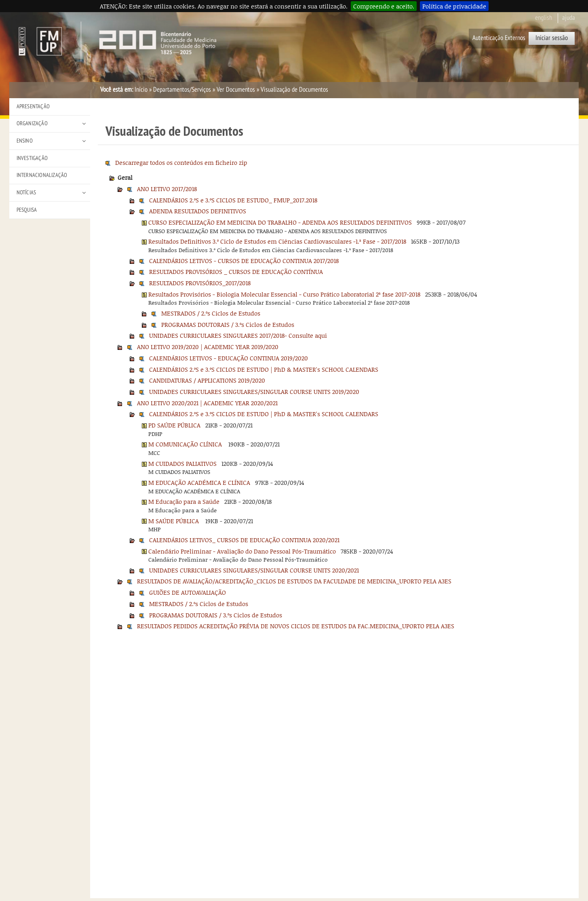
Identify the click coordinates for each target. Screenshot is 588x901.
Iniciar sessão (552, 38)
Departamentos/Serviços (182, 90)
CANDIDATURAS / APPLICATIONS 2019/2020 (207, 380)
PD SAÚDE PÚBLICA (174, 425)
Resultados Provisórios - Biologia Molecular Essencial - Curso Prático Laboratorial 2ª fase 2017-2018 (284, 294)
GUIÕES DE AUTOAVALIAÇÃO (188, 592)
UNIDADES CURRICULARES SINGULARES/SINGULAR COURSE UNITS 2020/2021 (254, 570)
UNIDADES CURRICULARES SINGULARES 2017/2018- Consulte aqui (238, 335)
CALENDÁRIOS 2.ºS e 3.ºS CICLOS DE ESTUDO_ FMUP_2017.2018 (233, 200)
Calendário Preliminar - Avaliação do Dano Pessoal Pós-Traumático (242, 551)
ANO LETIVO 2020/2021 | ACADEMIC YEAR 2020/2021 (207, 403)
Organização (32, 123)
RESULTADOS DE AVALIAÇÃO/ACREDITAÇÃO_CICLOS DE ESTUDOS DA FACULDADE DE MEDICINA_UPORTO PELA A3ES (294, 581)
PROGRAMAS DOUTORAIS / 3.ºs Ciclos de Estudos (228, 324)
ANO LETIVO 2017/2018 (167, 189)
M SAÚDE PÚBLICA (174, 521)
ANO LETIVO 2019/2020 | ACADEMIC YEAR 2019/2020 (208, 347)
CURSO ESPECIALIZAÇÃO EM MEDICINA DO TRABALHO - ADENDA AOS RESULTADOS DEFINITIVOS (280, 222)
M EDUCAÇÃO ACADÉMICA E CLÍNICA (199, 482)
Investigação (32, 158)
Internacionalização (42, 175)
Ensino (25, 141)
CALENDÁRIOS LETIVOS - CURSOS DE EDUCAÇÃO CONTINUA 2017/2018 (244, 261)
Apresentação (33, 106)
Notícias (26, 193)
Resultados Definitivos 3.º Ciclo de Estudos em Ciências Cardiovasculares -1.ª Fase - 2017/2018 (277, 241)
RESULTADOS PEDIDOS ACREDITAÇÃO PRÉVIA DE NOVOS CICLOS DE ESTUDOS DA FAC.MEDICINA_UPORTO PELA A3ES (296, 626)
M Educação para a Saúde (184, 501)
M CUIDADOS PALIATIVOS (182, 463)
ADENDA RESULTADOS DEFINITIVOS (198, 211)
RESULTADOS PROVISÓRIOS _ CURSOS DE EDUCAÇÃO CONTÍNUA (236, 272)
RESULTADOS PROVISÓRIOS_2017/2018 (200, 283)
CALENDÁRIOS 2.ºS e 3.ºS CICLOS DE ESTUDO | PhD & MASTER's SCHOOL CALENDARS (264, 369)
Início (141, 90)
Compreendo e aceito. (384, 6)
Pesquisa (27, 210)
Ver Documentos (236, 90)
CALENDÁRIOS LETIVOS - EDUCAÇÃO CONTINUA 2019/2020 (229, 358)
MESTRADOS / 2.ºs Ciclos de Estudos (211, 313)
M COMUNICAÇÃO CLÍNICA (186, 444)
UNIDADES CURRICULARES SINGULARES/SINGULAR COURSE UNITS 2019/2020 (254, 392)
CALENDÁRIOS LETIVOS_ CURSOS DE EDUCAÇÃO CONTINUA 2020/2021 (244, 540)
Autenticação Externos (499, 38)
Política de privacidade (454, 6)
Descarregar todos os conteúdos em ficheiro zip (181, 162)
